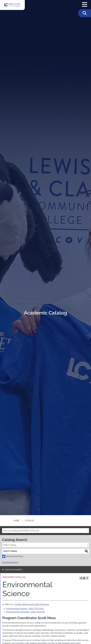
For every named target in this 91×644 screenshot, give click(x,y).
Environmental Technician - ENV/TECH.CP (25, 612)
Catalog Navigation (13, 570)
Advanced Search (10, 562)
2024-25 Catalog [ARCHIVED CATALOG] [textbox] (21, 531)
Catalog (29, 521)
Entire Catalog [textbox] (10, 545)
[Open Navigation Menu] (85, 5)
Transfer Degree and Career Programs (32, 604)
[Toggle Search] (85, 13)
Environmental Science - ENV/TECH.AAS (25, 609)
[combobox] (45, 531)
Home (16, 521)
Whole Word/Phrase (15, 556)
